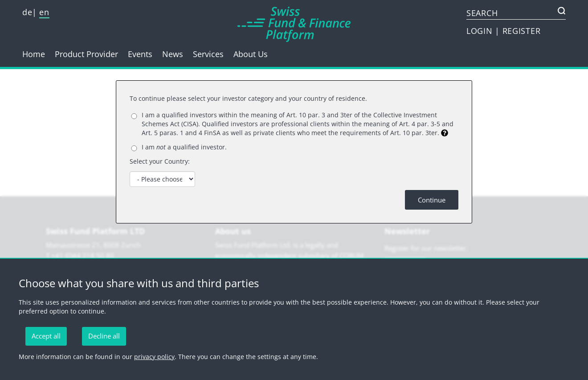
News (173, 54)
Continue (432, 200)
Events (140, 54)
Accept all (46, 336)
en (44, 12)
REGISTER (522, 31)
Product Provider (86, 54)
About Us (251, 54)
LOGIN (481, 31)
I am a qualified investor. (184, 147)
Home (34, 54)
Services (208, 54)
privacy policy (154, 357)
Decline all (104, 336)
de (27, 12)
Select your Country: (160, 161)
